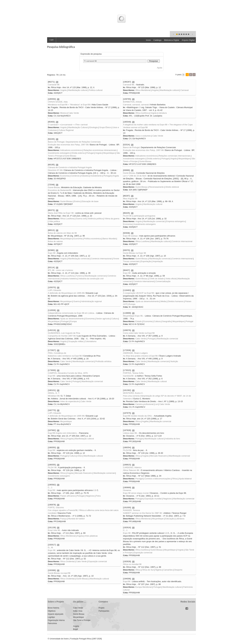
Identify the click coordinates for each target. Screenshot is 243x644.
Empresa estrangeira (176, 221)
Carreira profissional (144, 404)
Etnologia (93, 127)
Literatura (162, 113)
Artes (80, 456)
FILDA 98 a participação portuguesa (139, 216)
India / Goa (78, 611)
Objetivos (52, 611)
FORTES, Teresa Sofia (133, 373)
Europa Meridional (144, 587)
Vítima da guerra (112, 219)
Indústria (85, 176)
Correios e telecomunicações (158, 479)
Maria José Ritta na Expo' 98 (61, 213)
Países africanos (68, 496)
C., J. (50, 487)
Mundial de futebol (76, 519)
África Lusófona (67, 219)
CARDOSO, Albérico (132, 467)
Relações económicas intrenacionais (100, 150)
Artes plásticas (91, 536)
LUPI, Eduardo (54, 290)
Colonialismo (91, 341)
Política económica (92, 239)
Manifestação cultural (78, 90)
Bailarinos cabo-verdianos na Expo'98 (65, 356)
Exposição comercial (143, 553)
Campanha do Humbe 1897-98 (62, 336)
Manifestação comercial (154, 221)
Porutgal (139, 479)
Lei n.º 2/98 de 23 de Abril (135, 176)
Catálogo (157, 40)
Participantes (104, 611)
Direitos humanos (176, 301)
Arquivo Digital (188, 40)
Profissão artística (103, 361)
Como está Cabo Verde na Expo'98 (139, 333)
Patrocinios (52, 623)
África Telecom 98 (131, 470)
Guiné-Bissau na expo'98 (59, 573)
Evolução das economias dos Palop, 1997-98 (68, 145)
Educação (170, 519)
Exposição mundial (153, 499)
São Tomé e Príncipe (82, 620)
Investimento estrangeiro (59, 153)
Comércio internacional (182, 241)
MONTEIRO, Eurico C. (133, 393)
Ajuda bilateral (185, 479)
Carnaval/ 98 (54, 85)
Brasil (75, 629)
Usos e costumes (143, 136)
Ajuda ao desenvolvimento (147, 301)
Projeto (102, 608)
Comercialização (163, 281)
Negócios (90, 496)
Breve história (53, 608)
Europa (132, 304)
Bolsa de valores (55, 241)
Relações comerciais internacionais (175, 156)
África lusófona (142, 113)
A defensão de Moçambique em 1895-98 (66, 293)
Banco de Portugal (131, 147)
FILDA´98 (52, 467)
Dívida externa (78, 153)
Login (52, 40)
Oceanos (127, 490)
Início (148, 40)
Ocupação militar (76, 341)
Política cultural (96, 90)
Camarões (168, 570)
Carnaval (185, 90)
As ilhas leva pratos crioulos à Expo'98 (140, 356)
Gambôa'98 (128, 376)
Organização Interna (56, 620)
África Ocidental (67, 561)
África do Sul (148, 570)
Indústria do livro (173, 439)
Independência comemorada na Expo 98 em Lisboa (71, 313)
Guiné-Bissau (70, 156)
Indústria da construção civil (91, 279)
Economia (65, 176)
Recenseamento (156, 187)
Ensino (77, 201)
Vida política (54, 221)
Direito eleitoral (172, 187)
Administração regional (91, 301)
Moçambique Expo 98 (133, 316)
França (63, 519)
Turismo (79, 276)
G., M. (51, 547)
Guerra (77, 301)
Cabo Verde (74, 113)
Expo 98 (52, 253)
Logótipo (51, 617)
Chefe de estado (156, 279)
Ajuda (160, 68)
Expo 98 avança (130, 236)
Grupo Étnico (105, 127)
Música (63, 113)
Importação (158, 261)
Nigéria (158, 570)
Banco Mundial (109, 239)
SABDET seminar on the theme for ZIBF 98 (142, 513)
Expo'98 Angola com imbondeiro (62, 433)
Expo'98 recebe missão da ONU (137, 416)
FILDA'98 (127, 450)
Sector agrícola (103, 319)
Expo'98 (52, 376)
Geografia (167, 321)
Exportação (146, 261)
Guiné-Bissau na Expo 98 (134, 253)
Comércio (75, 176)
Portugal (90, 153)
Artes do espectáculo (70, 401)
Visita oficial (171, 279)
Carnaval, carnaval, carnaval (136, 105)
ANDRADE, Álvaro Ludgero (135, 353)
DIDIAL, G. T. (54, 393)
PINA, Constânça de (57, 353)
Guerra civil (81, 219)
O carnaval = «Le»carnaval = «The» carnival (68, 125)
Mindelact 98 (54, 396)
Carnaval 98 (128, 85)
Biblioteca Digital (172, 40)
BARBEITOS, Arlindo (132, 102)
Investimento (96, 176)
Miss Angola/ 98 (130, 199)
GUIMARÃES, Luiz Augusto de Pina (64, 333)
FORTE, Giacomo (56, 507)
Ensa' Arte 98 (54, 530)
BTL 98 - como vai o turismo (60, 270)
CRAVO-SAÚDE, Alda (58, 102)
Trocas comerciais (131, 261)
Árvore (116, 259)
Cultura (115, 319)
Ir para (178, 75)
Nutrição (174, 361)
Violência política (95, 219)
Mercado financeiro (159, 456)
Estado (138, 321)
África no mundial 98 (132, 564)
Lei (156, 404)
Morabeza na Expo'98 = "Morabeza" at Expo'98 (69, 105)
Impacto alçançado (56, 614)
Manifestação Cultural (78, 127)
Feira (98, 496)
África (138, 421)
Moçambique (109, 153)
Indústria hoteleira (69, 279)
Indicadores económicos (71, 150)
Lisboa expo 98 (130, 433)
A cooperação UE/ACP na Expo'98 (139, 293)
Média (163, 301)
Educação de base (90, 201)
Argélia (145, 421)
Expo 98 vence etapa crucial (136, 493)
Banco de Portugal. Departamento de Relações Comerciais (74, 142)
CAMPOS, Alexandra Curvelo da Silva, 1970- (68, 373)
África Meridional (143, 90)
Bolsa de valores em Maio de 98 (62, 233)
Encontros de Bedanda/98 (60, 190)
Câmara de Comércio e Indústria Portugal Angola (70, 167)
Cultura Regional (66, 130)
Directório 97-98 (55, 170)
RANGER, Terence (131, 510)
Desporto (178, 570)
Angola (63, 90)
